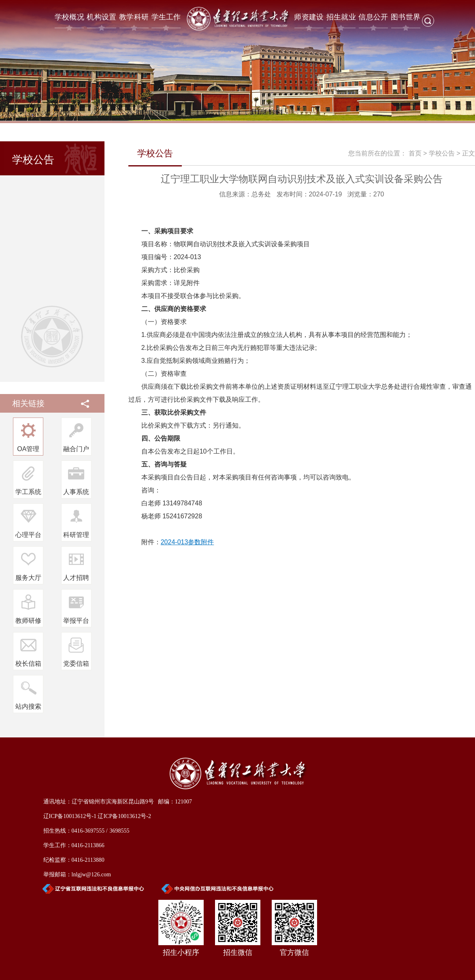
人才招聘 (76, 578)
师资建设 (309, 17)
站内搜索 (28, 706)
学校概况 (69, 17)
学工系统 (28, 492)
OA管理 (28, 449)
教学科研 (134, 17)
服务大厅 (28, 578)
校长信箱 (28, 664)
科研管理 (76, 535)
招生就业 (341, 17)
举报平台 (76, 621)
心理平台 (28, 535)
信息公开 (373, 17)
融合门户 (76, 449)
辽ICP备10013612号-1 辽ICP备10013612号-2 (97, 816)
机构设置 (101, 17)
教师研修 (28, 621)
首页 (415, 153)
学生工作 (166, 17)
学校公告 (442, 153)
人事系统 (76, 492)
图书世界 (406, 17)
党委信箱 (76, 664)
